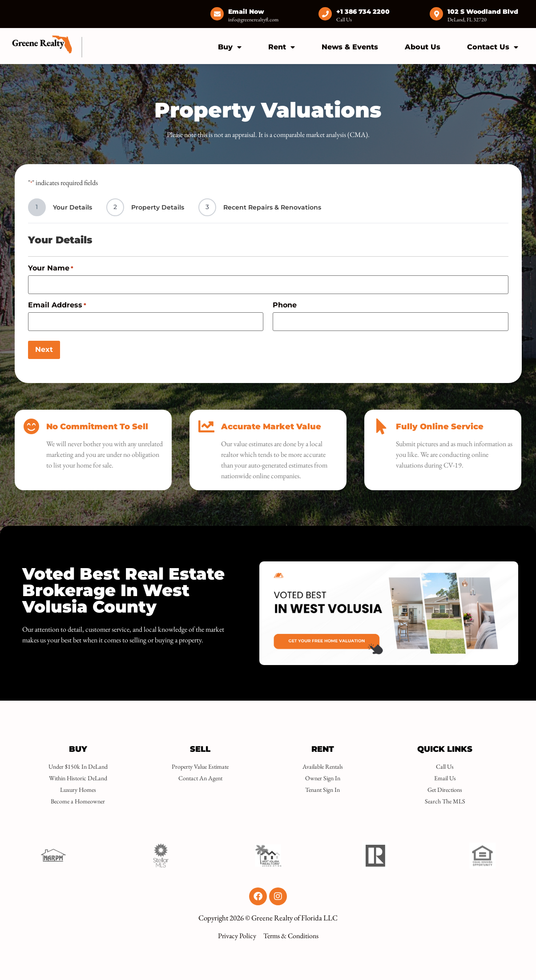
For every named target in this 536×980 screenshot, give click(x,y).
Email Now (246, 12)
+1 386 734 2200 (363, 12)
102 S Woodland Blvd (483, 12)
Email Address (57, 305)
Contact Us (493, 47)
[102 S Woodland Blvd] (436, 14)
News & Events (350, 47)
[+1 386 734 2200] (325, 14)
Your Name (51, 268)
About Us (423, 47)
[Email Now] (217, 14)
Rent (282, 47)
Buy (230, 47)
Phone (285, 305)
